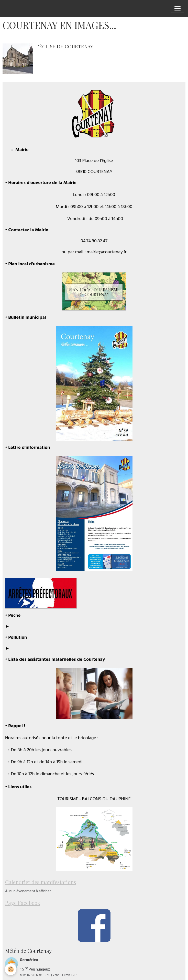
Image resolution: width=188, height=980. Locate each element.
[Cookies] (11, 969)
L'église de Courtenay (64, 46)
